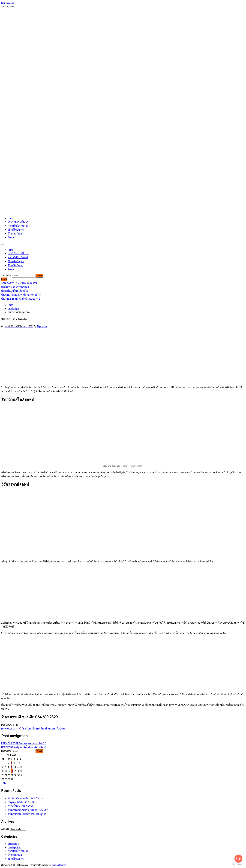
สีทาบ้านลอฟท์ (48, 729)
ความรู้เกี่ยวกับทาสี (18, 226)
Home (10, 218)
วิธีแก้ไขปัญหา (16, 230)
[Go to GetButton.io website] (238, 865)
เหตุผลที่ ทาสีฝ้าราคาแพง (21, 802)
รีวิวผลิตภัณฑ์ (15, 234)
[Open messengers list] (238, 859)
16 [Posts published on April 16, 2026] (12, 771)
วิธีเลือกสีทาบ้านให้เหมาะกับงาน (25, 798)
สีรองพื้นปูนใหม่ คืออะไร (21, 806)
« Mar (4, 783)
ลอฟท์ (37, 729)
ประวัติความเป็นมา (18, 222)
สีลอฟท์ (61, 729)
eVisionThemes (59, 865)
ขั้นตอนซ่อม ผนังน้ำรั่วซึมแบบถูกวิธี (27, 814)
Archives (5, 829)
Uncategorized (14, 847)
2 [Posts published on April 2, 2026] (11, 763)
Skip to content (8, 3)
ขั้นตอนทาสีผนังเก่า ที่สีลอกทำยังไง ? (28, 810)
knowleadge (7, 729)
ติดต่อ (11, 237)
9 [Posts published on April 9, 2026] (11, 767)
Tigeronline (42, 326)
